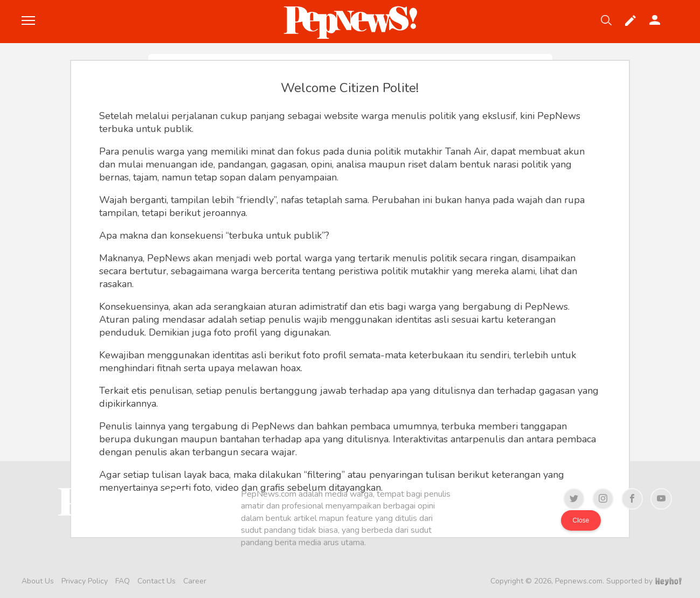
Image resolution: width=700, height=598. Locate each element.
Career (195, 581)
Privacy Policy (85, 581)
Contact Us (157, 581)
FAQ (123, 581)
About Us (38, 581)
